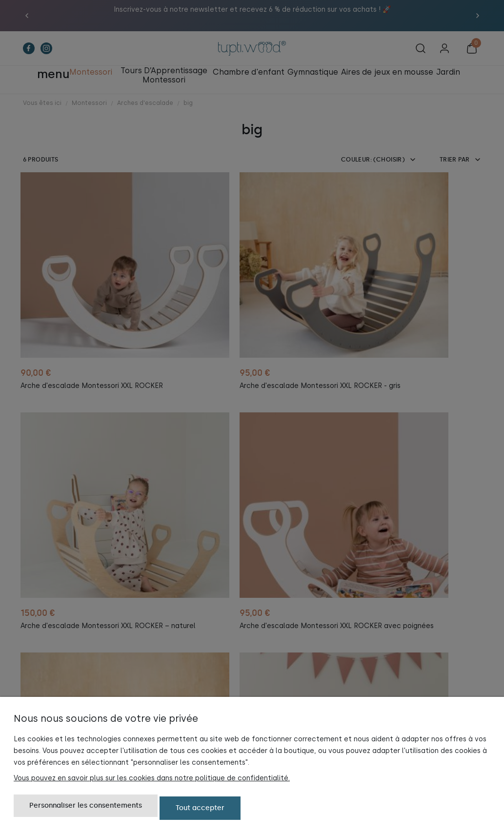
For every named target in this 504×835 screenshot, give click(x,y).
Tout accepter (200, 809)
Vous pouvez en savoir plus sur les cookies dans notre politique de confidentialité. (152, 781)
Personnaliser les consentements (86, 809)
